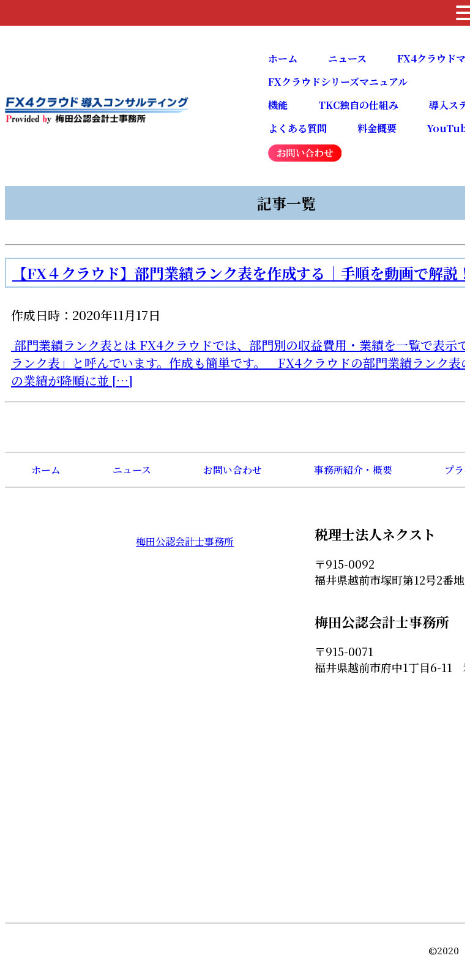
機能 (278, 105)
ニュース (347, 58)
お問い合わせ (233, 470)
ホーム (283, 58)
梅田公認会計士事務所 (185, 541)
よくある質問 (297, 128)
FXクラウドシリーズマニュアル (338, 82)
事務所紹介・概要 (353, 470)
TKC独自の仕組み (358, 105)
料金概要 (377, 128)
